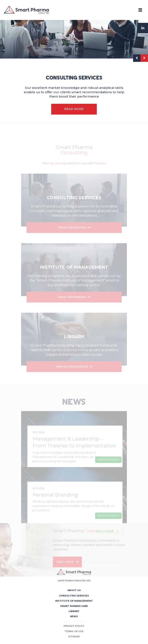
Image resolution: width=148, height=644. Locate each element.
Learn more (67, 567)
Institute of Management (74, 601)
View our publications (74, 372)
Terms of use (74, 631)
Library (74, 611)
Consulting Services (74, 596)
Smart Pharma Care (74, 606)
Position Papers (108, 465)
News (74, 616)
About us (74, 590)
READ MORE (74, 109)
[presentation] (137, 58)
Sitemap (74, 637)
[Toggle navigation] (140, 10)
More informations (74, 233)
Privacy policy (74, 626)
